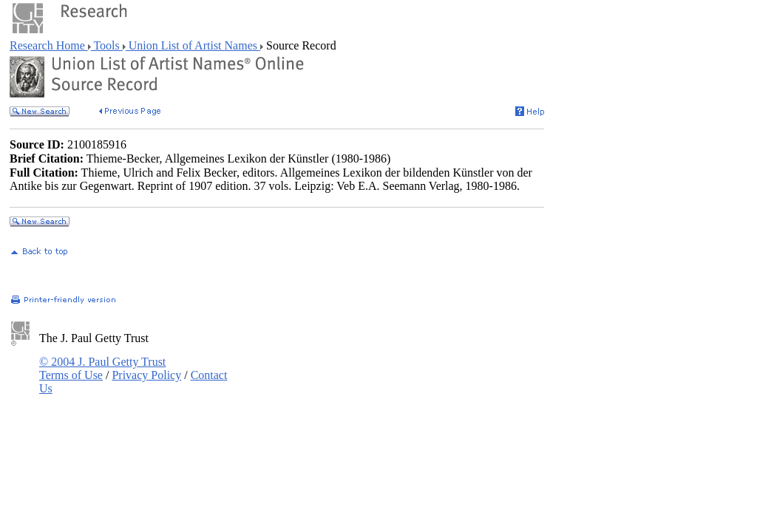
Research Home (49, 45)
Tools (107, 45)
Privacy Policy (146, 375)
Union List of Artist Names (193, 45)
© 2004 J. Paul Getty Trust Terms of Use (102, 368)
